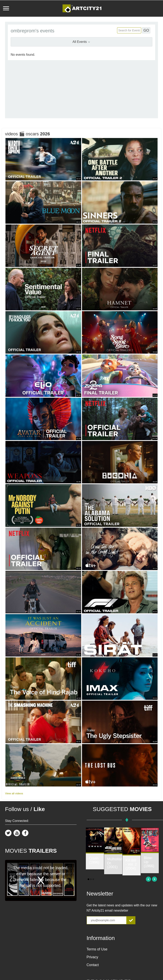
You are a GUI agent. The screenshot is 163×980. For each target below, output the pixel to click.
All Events (82, 42)
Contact (93, 965)
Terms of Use (97, 949)
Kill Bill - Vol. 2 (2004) (131, 864)
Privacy (92, 957)
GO (146, 30)
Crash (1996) (94, 860)
